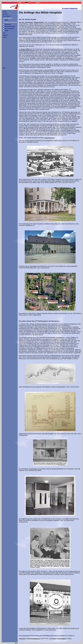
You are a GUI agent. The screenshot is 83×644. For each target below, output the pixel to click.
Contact (38, 3)
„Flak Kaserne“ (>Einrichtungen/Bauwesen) (29, 639)
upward (4, 68)
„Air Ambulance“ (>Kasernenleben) (57, 639)
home (20, 3)
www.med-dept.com (50, 138)
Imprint (16, 643)
